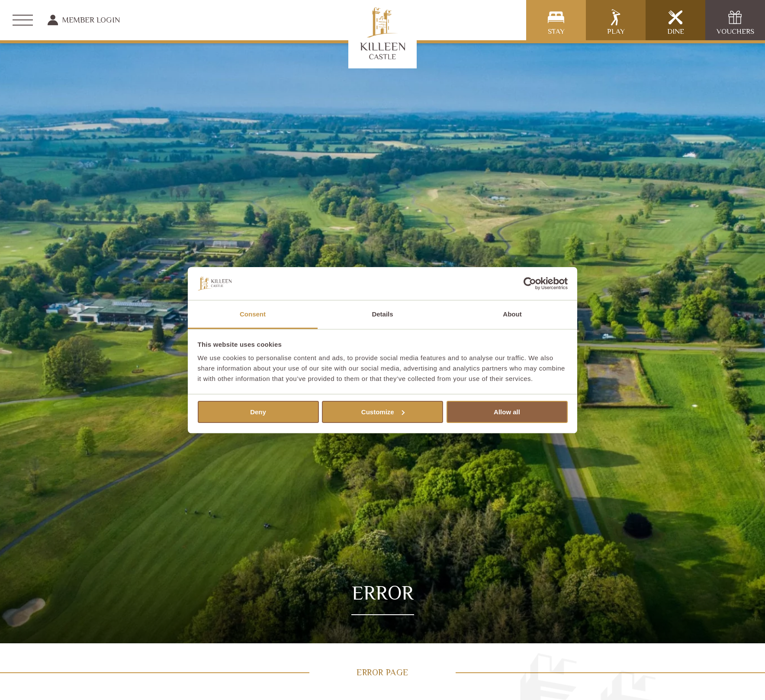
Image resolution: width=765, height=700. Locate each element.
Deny (258, 412)
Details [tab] (382, 314)
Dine (676, 22)
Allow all (507, 412)
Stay (556, 22)
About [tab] (512, 314)
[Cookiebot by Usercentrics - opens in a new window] (530, 284)
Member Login (84, 20)
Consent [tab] (253, 314)
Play (616, 22)
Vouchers (735, 22)
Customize (383, 412)
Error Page (382, 672)
